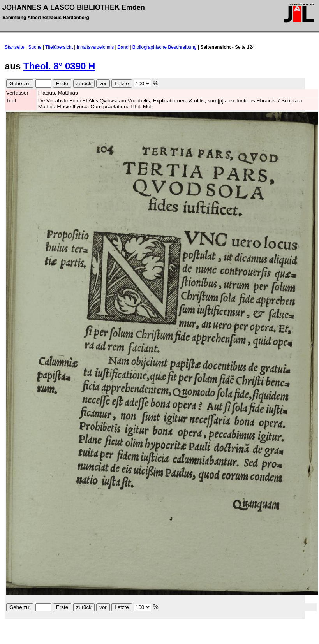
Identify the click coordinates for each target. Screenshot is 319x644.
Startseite (15, 47)
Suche (35, 47)
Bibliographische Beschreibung (165, 47)
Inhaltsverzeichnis (95, 47)
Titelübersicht (59, 47)
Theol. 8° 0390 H (59, 66)
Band (123, 47)
